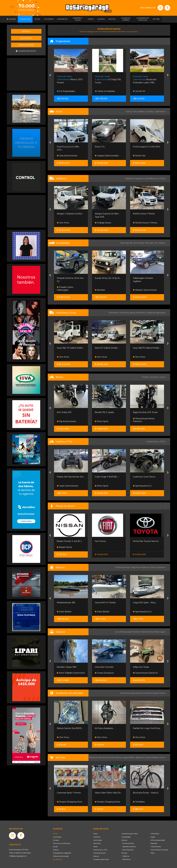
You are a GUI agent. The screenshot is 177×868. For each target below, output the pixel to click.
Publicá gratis (26, 45)
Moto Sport (102, 421)
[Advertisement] (26, 74)
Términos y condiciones (62, 843)
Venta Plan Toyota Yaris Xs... (146, 541)
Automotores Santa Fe (145, 673)
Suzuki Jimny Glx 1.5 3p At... (108, 278)
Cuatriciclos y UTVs (100, 850)
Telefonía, (93, 757)
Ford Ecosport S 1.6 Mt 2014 (146, 147)
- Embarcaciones (128, 843)
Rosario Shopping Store (70, 802)
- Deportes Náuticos (129, 847)
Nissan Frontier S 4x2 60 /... (70, 541)
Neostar (100, 290)
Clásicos (96, 856)
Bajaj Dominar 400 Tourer (145, 412)
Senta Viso (139, 156)
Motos (95, 847)
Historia (56, 850)
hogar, (125, 757)
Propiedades (126, 837)
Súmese (56, 840)
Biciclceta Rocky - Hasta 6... (146, 793)
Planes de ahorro (99, 853)
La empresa (57, 837)
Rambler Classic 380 (67, 667)
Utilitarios (97, 837)
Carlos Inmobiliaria (105, 91)
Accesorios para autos (101, 859)
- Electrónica (126, 859)
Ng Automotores (66, 421)
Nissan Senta (64, 547)
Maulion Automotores (145, 290)
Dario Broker (64, 612)
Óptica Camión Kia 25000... (70, 728)
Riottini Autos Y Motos (144, 214)
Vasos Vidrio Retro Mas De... (108, 793)
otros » (163, 757)
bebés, (132, 757)
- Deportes (153, 843)
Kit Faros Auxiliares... (104, 728)
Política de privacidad (61, 856)
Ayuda (55, 847)
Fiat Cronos (100, 541)
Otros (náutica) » (158, 567)
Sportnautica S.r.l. (142, 486)
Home (55, 834)
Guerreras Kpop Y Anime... (69, 793)
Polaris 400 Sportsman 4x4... (71, 477)
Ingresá (26, 31)
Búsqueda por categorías (62, 853)
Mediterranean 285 (66, 603)
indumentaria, (152, 757)
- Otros (152, 853)
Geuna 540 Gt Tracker (105, 603)
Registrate (26, 38)
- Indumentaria (155, 847)
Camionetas (98, 840)
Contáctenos (58, 859)
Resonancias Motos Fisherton (144, 420)
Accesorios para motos (153, 693)
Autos (95, 834)
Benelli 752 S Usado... (105, 412)
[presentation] (50, 75)
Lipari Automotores (67, 486)
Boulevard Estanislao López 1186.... (145, 80)
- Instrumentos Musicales (159, 850)
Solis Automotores (67, 156)
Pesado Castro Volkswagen (65, 289)
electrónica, (104, 757)
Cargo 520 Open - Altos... (145, 603)
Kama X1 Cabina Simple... (107, 348)
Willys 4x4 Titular (141, 667)
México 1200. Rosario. (70, 80)
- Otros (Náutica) (127, 850)
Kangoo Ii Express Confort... (70, 214)
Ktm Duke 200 (64, 412)
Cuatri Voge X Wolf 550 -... (107, 477)
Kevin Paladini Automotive (71, 673)
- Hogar (152, 837)
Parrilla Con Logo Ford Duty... (147, 728)
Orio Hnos (63, 223)
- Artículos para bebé (157, 840)
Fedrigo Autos (103, 223)
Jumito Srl (139, 91)
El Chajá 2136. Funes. (108, 80)
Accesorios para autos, (131, 693)
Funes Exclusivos (104, 673)
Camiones (97, 843)
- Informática (154, 834)
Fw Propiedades (66, 91)
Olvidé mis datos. (26, 51)
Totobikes (139, 802)
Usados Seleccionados (107, 156)
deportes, (141, 757)
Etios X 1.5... (100, 147)
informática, (116, 757)
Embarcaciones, (123, 567)
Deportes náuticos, (141, 567)
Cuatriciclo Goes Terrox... (145, 477)
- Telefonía (125, 856)
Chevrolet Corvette (104, 667)
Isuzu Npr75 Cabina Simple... (147, 348)
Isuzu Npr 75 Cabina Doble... (70, 348)
